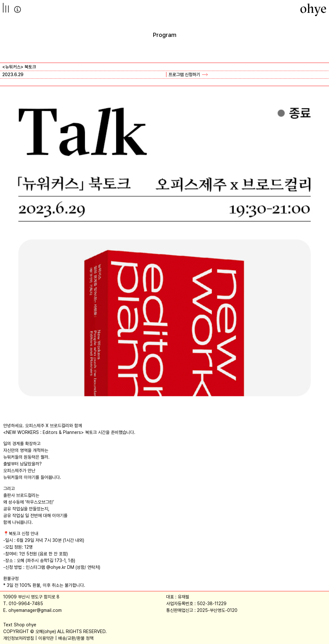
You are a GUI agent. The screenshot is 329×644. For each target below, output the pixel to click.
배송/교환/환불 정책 (76, 638)
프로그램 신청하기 (184, 75)
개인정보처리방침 (19, 638)
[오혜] (313, 10)
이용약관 (46, 638)
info (18, 9)
